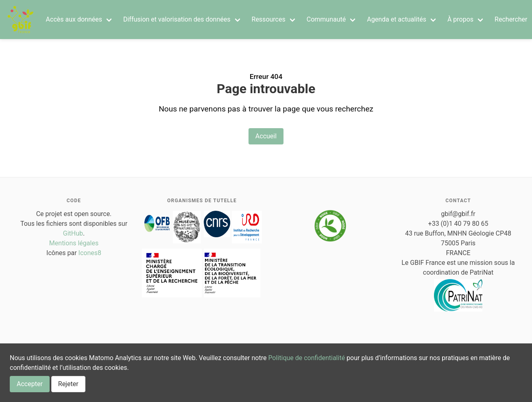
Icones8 (90, 253)
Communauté (326, 19)
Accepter (30, 384)
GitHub (73, 233)
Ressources (269, 19)
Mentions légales (74, 243)
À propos (460, 19)
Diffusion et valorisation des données (177, 19)
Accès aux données (74, 19)
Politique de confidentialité (306, 358)
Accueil (266, 136)
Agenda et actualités (397, 19)
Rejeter (68, 384)
